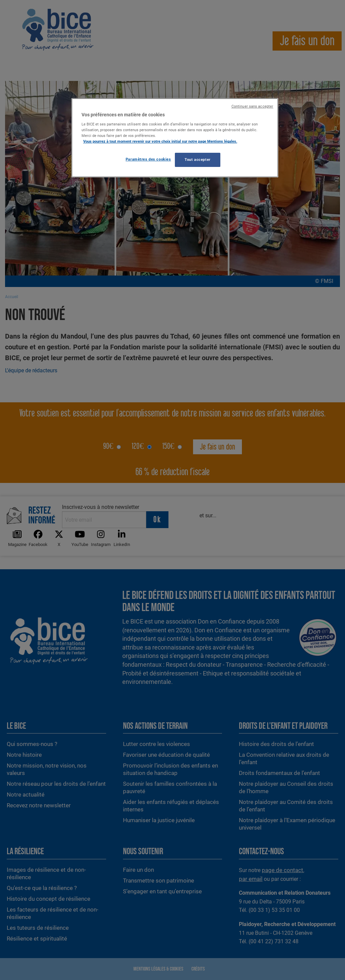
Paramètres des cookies (148, 159)
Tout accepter (197, 160)
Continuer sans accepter (252, 106)
